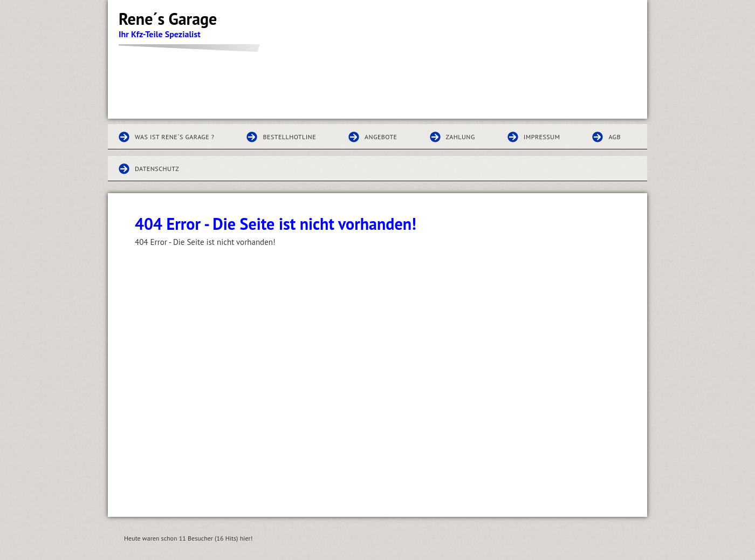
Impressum (542, 137)
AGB (615, 137)
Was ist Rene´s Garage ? (174, 137)
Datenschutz (157, 169)
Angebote (381, 137)
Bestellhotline (289, 137)
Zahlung (461, 137)
